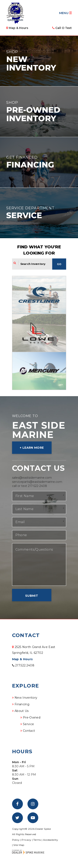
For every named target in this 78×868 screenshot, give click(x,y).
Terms (37, 840)
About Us (22, 711)
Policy (16, 840)
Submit (32, 596)
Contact (29, 731)
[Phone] (39, 535)
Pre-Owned (32, 717)
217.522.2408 (23, 665)
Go (59, 264)
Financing (22, 704)
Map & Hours (22, 659)
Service (28, 724)
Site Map (19, 845)
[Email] (39, 522)
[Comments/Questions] (39, 564)
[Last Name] (39, 509)
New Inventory (26, 698)
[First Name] (39, 496)
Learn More (33, 448)
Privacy (26, 840)
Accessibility (51, 840)
